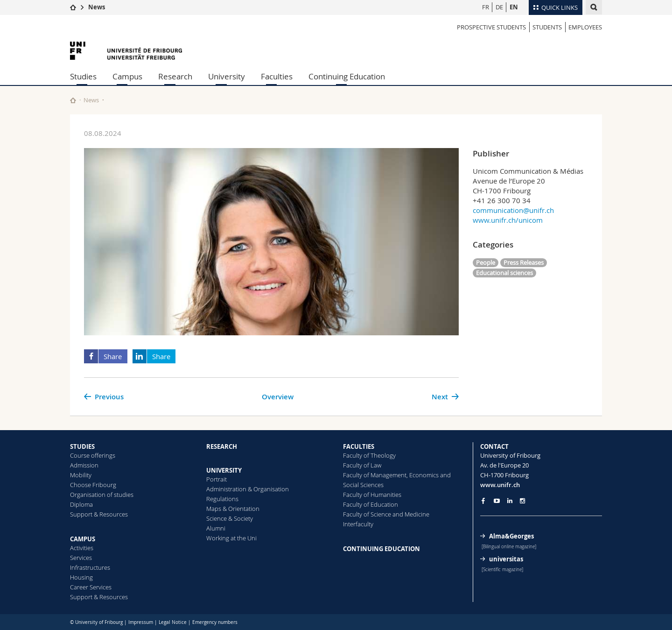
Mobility (81, 475)
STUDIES (82, 446)
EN (514, 7)
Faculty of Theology (369, 455)
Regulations (222, 499)
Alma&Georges (511, 536)
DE (499, 7)
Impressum (141, 622)
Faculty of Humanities (372, 495)
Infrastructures (90, 567)
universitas (506, 559)
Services (81, 558)
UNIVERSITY (224, 470)
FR (486, 7)
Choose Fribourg (93, 485)
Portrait (217, 479)
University (227, 76)
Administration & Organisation (248, 489)
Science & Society (230, 518)
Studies (83, 76)
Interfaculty (358, 524)
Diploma (81, 504)
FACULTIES (359, 446)
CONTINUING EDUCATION (381, 549)
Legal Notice (173, 622)
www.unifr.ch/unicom (508, 220)
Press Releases (524, 262)
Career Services (91, 587)
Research (175, 76)
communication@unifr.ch (513, 210)
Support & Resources (99, 514)
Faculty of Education (371, 504)
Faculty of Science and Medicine (386, 514)
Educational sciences (504, 273)
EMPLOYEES (585, 27)
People (486, 262)
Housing (81, 577)
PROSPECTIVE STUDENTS (491, 27)
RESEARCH (222, 446)
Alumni (216, 528)
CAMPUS (83, 539)
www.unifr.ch (500, 485)
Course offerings (93, 455)
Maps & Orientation (233, 509)
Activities (82, 548)
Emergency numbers (215, 622)
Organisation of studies (102, 495)
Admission (84, 465)
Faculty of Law (362, 465)
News (97, 7)
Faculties (277, 76)
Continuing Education (347, 76)
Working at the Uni (231, 538)
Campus (127, 76)
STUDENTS (547, 27)
